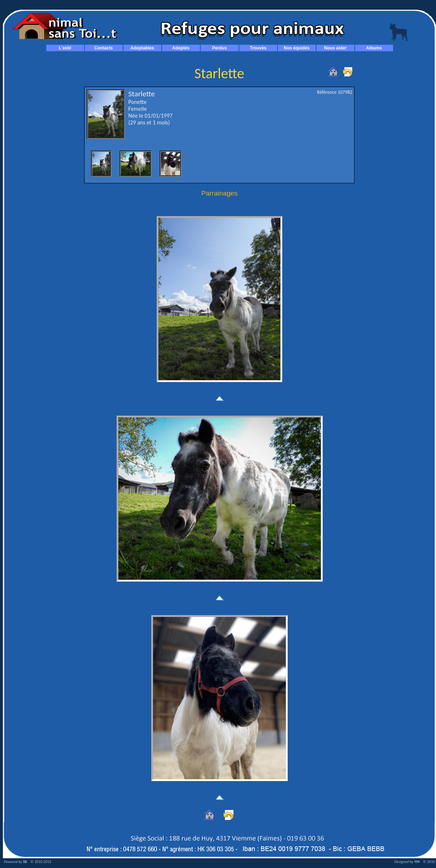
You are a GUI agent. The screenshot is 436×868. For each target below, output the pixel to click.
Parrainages (220, 193)
